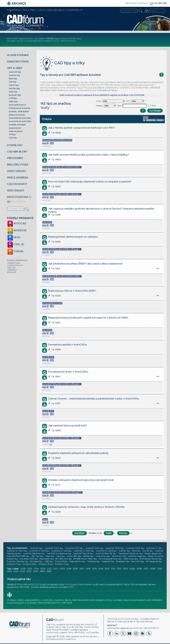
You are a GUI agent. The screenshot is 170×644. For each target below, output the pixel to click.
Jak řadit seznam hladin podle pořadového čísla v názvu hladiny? (88, 155)
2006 (153, 569)
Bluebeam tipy (123, 561)
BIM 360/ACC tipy (64, 559)
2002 (23, 571)
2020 (62, 569)
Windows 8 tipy (29, 564)
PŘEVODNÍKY (15, 158)
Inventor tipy (14, 75)
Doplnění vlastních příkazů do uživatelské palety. (78, 453)
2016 (88, 569)
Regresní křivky (52, 41)
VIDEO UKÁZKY (16, 171)
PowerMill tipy (61, 561)
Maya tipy (50, 556)
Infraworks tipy (103, 556)
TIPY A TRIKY (15, 68)
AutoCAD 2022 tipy (54, 548)
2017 (82, 569)
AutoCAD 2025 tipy (115, 548)
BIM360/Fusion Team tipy (85, 559)
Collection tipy (108, 561)
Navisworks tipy (119, 556)
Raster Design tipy (153, 553)
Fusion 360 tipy (74, 556)
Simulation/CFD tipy (29, 559)
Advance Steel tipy (137, 556)
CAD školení (31, 603)
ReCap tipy (88, 556)
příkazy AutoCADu (17, 115)
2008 (139, 569)
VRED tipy (49, 561)
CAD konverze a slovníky (20, 108)
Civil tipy (13, 82)
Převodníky (71, 41)
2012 (113, 569)
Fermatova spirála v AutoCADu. (68, 345)
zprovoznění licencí (17, 105)
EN (160, 3)
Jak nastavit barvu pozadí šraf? (67, 425)
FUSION (15, 251)
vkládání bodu (14, 263)
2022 (49, 569)
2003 (16, 571)
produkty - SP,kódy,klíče (19, 111)
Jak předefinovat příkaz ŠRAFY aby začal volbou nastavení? (85, 264)
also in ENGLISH (16, 202)
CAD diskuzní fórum (108, 90)
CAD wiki (13, 138)
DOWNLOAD (15, 145)
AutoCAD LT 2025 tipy (84, 551)
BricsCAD (12, 272)
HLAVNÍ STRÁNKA (18, 55)
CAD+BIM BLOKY (17, 152)
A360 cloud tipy (131, 559)
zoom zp (11, 268)
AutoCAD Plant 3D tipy (106, 553)
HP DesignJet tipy (154, 561)
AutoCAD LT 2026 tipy (106, 551)
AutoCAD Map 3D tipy (83, 553)
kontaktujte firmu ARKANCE (58, 603)
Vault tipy (13, 92)
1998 (49, 571)
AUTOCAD (17, 223)
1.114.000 (50, 39)
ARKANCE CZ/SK (116, 619)
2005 (160, 569)
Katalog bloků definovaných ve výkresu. (73, 237)
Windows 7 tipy (14, 564)
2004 (9, 571)
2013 (107, 569)
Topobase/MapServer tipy (131, 553)
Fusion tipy (14, 85)
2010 (126, 569)
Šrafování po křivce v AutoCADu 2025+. (72, 291)
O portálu (94, 633)
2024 (36, 569)
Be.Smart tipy (15, 95)
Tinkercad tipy (93, 561)
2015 (94, 569)
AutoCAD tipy (15, 72)
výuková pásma (16, 131)
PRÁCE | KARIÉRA (18, 178)
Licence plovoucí (15, 265)
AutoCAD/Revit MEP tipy (18, 556)
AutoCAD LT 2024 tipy (62, 551)
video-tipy (13, 102)
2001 (29, 571)
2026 (23, 569)
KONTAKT (143, 3)
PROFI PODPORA (18, 197)
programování (15, 128)
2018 (75, 569)
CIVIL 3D (16, 244)
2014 (101, 569)
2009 (132, 569)
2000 (36, 571)
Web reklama (72, 637)
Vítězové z (12, 270)
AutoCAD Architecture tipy (59, 553)
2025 (30, 569)
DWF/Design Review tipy (151, 559)
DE (165, 3)
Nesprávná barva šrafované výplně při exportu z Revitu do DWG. (88, 318)
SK (156, 3)
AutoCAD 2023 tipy (74, 548)
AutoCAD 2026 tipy (135, 548)
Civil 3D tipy (148, 551)
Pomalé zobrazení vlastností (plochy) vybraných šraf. (81, 480)
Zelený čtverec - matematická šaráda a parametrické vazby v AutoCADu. (94, 399)
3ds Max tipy (14, 88)
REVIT (14, 237)
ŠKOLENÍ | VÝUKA (18, 165)
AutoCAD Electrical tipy (34, 553)
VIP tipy (12, 134)
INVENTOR (17, 230)
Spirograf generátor (34, 41)
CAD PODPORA (137, 95)
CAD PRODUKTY (17, 184)
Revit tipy (13, 79)
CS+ (71, 587)
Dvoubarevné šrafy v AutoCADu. (68, 372)
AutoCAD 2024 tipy (94, 548)
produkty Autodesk (17, 125)
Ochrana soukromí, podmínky (61, 639)
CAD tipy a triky (62, 63)
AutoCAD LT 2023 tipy (39, 551)
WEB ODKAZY (16, 190)
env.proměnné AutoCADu (20, 121)
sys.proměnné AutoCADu (20, 118)
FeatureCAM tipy (77, 561)
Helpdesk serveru (147, 585)
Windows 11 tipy (62, 564)
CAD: (98, 101)
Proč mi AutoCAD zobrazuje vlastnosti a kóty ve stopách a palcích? (90, 182)
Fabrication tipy (46, 559)
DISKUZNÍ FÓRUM (18, 62)
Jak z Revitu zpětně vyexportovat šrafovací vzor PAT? (81, 128)
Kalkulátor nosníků (15, 41)
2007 (146, 569)
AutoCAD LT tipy (154, 548)
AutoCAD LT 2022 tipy (17, 551)
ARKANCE (130, 3)
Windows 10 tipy (46, 564)
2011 (119, 569)
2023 (43, 569)
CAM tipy (13, 98)
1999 (42, 571)
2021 (56, 569)
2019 (69, 569)
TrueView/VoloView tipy (18, 561)
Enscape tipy (36, 561)
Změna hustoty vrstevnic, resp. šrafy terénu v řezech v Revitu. (86, 507)
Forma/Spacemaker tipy (110, 559)
